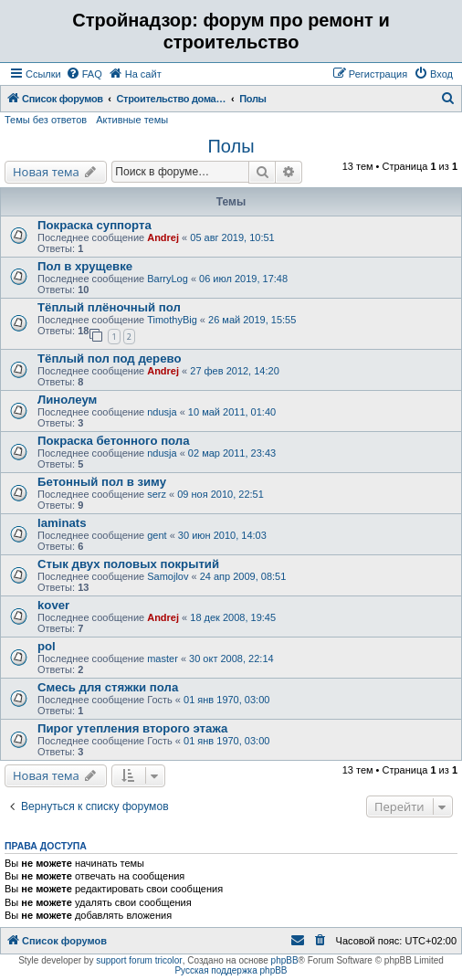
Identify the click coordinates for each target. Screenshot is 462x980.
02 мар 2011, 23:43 (232, 453)
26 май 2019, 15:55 (252, 320)
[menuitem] (84, 74)
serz (157, 494)
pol (47, 646)
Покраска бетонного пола (114, 441)
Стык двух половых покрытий (128, 564)
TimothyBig (172, 320)
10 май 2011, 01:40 (232, 412)
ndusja (162, 412)
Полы (231, 146)
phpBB (285, 960)
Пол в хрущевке (85, 266)
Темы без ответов (46, 120)
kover (53, 605)
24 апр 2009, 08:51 (243, 576)
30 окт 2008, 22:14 (231, 659)
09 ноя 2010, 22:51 (220, 494)
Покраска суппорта (94, 225)
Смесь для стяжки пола (108, 687)
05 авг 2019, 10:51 (232, 237)
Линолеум (67, 400)
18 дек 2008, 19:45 (233, 617)
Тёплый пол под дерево (109, 358)
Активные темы (132, 120)
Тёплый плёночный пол (109, 307)
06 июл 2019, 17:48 (243, 279)
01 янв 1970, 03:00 (226, 700)
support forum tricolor (139, 960)
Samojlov (168, 576)
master (163, 659)
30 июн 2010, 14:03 (222, 535)
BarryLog (168, 279)
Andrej (163, 237)
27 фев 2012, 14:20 (234, 371)
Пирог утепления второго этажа (132, 728)
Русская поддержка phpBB (231, 970)
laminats (62, 523)
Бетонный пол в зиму (102, 482)
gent (157, 535)
